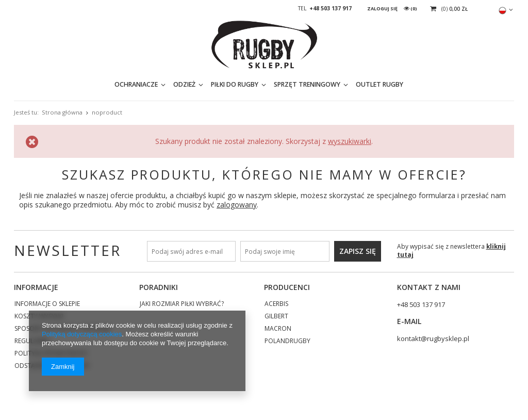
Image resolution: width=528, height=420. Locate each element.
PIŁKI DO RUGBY (170, 87)
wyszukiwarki (350, 141)
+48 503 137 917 (331, 8)
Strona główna (62, 112)
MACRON (278, 329)
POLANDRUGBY (287, 342)
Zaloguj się (383, 9)
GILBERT (276, 317)
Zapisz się (358, 251)
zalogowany (237, 205)
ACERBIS (276, 304)
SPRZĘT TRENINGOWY (243, 87)
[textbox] (416, 88)
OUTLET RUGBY (315, 87)
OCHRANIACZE (72, 87)
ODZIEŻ (120, 87)
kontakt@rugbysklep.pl (433, 339)
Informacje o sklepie (47, 304)
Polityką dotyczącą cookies (82, 334)
